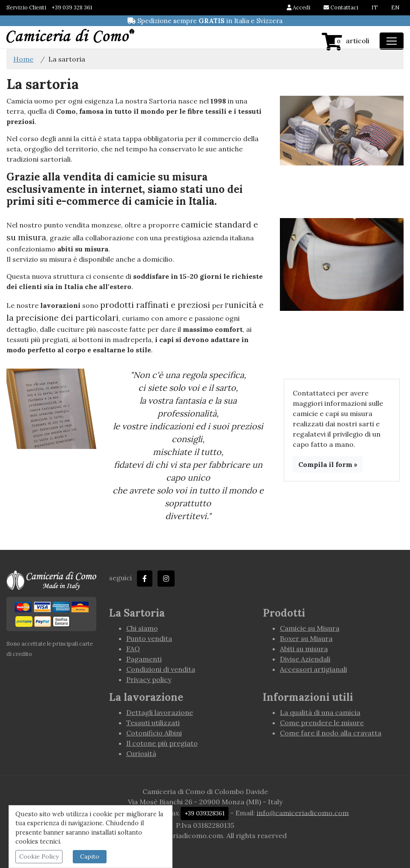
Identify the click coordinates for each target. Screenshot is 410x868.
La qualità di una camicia (320, 712)
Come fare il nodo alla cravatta (331, 733)
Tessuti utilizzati (153, 723)
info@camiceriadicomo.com (303, 812)
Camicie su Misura (310, 628)
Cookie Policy (39, 856)
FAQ (133, 649)
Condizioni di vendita (161, 669)
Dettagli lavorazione (160, 712)
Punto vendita (149, 638)
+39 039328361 (205, 813)
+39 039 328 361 (72, 7)
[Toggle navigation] (392, 41)
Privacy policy (149, 679)
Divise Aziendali (305, 659)
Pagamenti (144, 659)
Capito (90, 856)
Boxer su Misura (306, 638)
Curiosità (141, 753)
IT (375, 7)
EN (395, 7)
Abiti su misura (304, 649)
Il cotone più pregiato (162, 743)
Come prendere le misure (322, 723)
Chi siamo (142, 628)
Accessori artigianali (313, 669)
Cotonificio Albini (154, 733)
